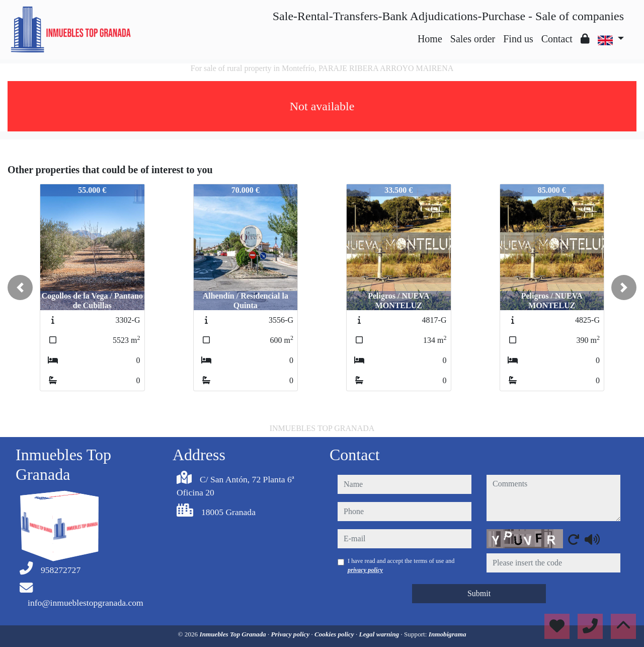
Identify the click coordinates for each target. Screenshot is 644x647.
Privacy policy (291, 634)
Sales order (473, 39)
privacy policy (365, 570)
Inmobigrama (448, 634)
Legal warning (380, 634)
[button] (20, 287)
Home (430, 39)
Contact (557, 39)
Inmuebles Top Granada (234, 634)
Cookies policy (335, 634)
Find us (518, 39)
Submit (479, 593)
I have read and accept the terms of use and (401, 565)
